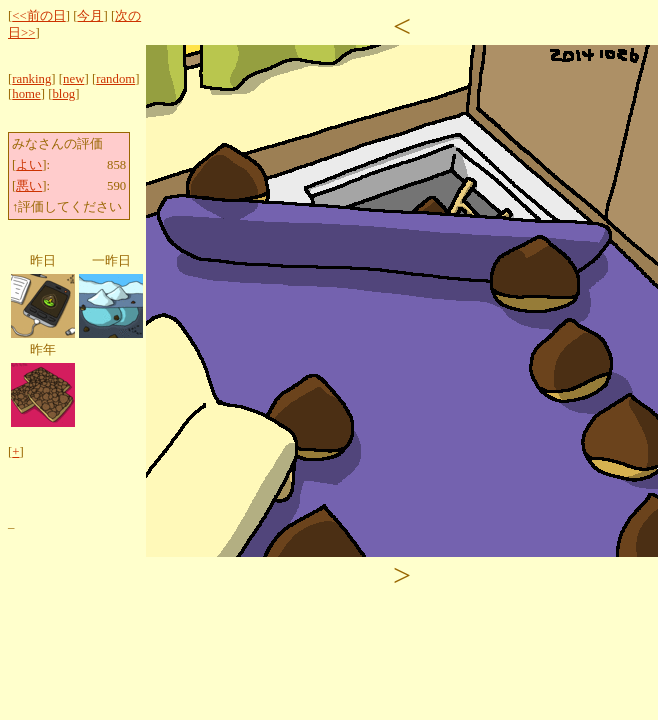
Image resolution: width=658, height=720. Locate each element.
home (26, 94)
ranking (31, 79)
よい (29, 165)
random (115, 79)
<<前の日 (38, 16)
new (73, 79)
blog (63, 94)
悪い (29, 186)
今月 (90, 16)
